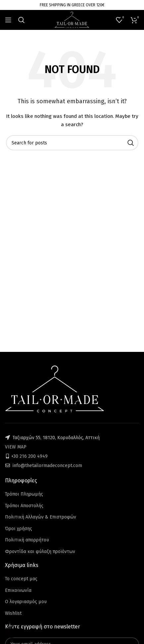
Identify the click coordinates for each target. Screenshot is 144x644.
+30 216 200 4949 (29, 456)
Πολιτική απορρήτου (27, 540)
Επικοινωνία (18, 590)
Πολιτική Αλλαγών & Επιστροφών (41, 517)
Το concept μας (21, 579)
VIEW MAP (16, 447)
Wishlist (13, 613)
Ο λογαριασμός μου (26, 602)
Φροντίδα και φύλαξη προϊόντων (40, 552)
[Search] (22, 20)
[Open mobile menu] (8, 20)
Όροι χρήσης (19, 529)
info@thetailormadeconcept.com (47, 466)
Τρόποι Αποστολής (24, 506)
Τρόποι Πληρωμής (24, 494)
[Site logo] (72, 20)
